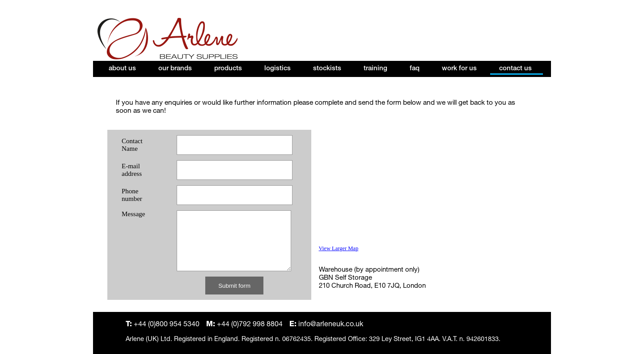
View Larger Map (339, 248)
